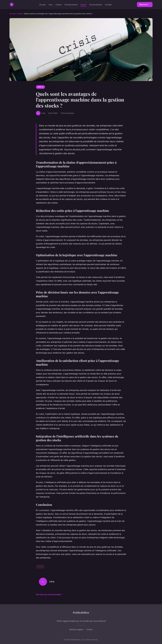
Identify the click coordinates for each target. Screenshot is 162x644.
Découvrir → (145, 4)
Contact (89, 629)
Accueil (42, 4)
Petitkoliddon (81, 612)
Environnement (96, 4)
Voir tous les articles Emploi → (50, 594)
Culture (59, 4)
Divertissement (71, 4)
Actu (51, 4)
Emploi (83, 4)
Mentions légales (76, 629)
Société (108, 4)
